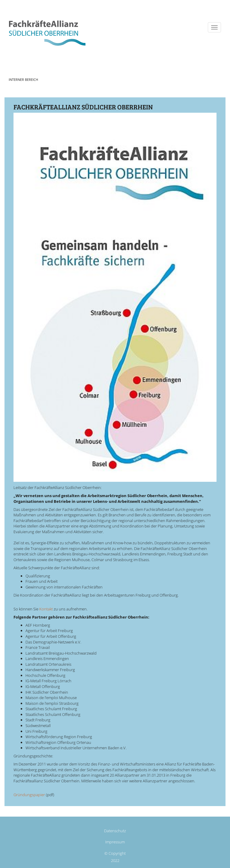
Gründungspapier (29, 795)
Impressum (115, 842)
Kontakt (46, 609)
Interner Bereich (23, 79)
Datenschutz (115, 830)
